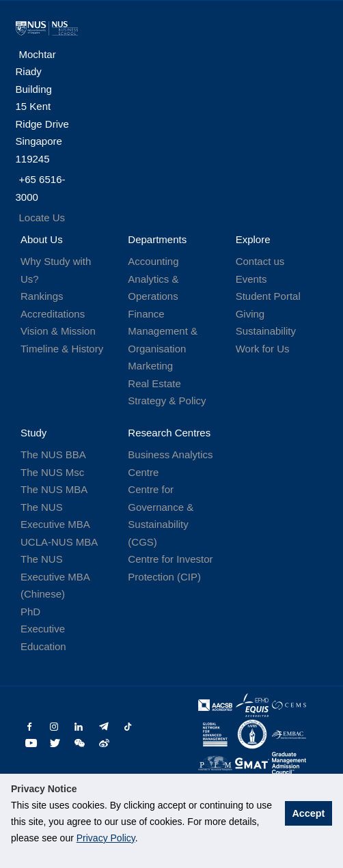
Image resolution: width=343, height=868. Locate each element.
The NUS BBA (53, 454)
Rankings (42, 296)
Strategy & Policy (167, 401)
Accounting (153, 261)
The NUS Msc (52, 472)
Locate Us (42, 218)
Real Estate (154, 383)
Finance (146, 314)
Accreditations (53, 314)
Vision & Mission (58, 331)
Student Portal (268, 296)
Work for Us (263, 349)
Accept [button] (308, 813)
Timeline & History (62, 349)
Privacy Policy (106, 838)
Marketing (150, 366)
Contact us (260, 261)
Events (251, 279)
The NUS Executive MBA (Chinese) (55, 576)
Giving (250, 314)
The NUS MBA (54, 489)
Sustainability (266, 331)
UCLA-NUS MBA (59, 542)
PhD (30, 612)
